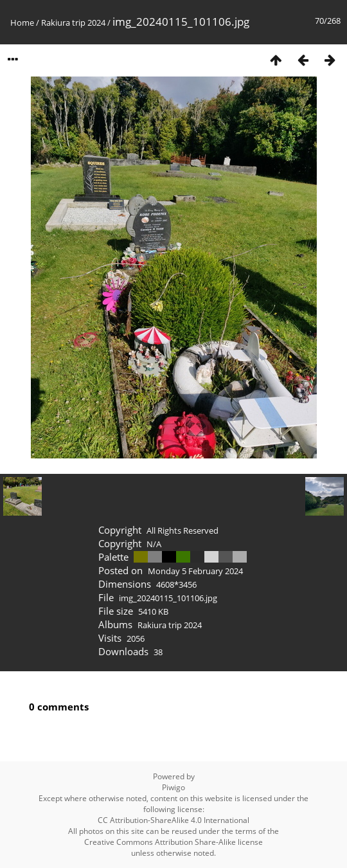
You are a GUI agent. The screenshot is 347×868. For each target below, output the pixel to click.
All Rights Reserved (182, 530)
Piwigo (173, 787)
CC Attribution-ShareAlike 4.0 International (173, 820)
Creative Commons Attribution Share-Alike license (173, 842)
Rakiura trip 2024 (73, 23)
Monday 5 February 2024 (195, 571)
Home (22, 23)
